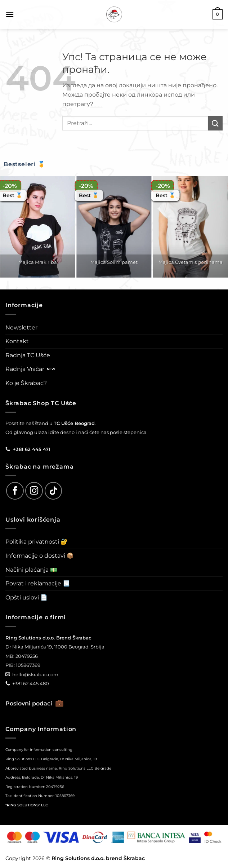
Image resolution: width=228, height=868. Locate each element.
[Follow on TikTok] (53, 491)
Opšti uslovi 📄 (26, 597)
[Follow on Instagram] (34, 491)
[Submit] (215, 123)
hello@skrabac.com (35, 674)
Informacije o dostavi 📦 (40, 556)
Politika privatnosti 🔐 (37, 542)
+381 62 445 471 (32, 449)
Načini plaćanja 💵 (31, 570)
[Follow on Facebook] (15, 491)
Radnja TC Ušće (28, 355)
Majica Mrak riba (38, 262)
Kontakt (17, 341)
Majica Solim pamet (114, 262)
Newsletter (21, 327)
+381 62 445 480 (31, 683)
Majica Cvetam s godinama (191, 262)
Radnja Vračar (25, 369)
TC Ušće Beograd (74, 423)
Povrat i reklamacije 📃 (38, 583)
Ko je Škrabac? (26, 383)
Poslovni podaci (35, 703)
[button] (10, 14)
